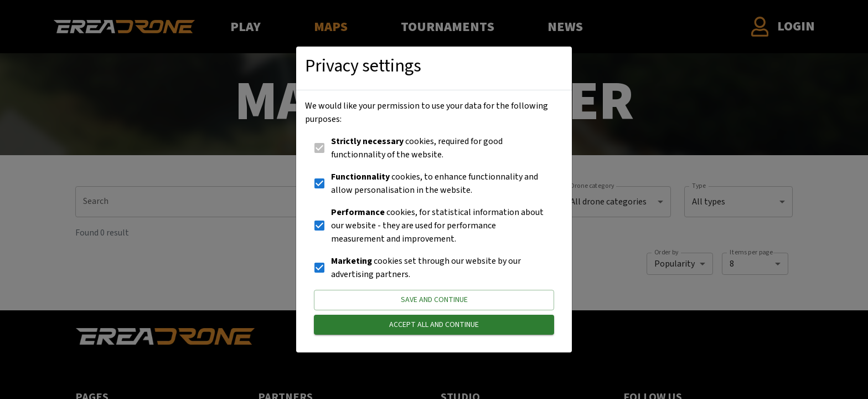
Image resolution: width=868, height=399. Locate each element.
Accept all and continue (434, 325)
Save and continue (434, 300)
